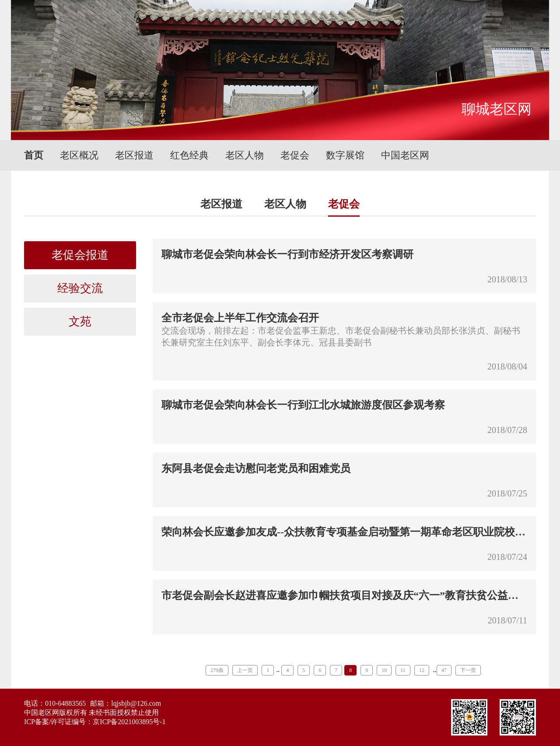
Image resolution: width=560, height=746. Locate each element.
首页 (34, 155)
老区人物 (245, 155)
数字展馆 (345, 155)
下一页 (468, 670)
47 (444, 670)
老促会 (295, 155)
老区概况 (79, 155)
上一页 (245, 670)
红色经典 (189, 155)
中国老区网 (405, 155)
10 (384, 670)
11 (403, 670)
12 (422, 670)
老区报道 (134, 155)
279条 (217, 670)
